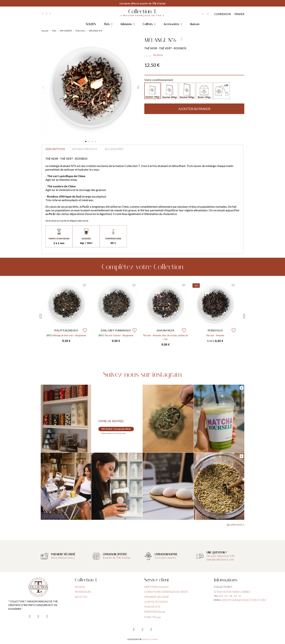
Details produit (85, 149)
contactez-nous (156, 602)
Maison (195, 24)
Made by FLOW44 (150, 639)
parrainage (152, 612)
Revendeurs (83, 592)
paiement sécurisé (157, 597)
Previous (41, 316)
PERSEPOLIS (215, 330)
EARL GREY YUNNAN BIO (116, 330)
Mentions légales (156, 587)
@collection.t (235, 524)
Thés (108, 24)
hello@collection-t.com (220, 559)
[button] (86, 141)
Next (244, 316)
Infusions (128, 24)
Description (55, 149)
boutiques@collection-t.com (244, 600)
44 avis (158, 55)
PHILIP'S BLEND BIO (66, 330)
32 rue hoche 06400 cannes (232, 592)
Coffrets (149, 24)
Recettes (81, 597)
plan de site (152, 607)
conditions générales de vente (166, 592)
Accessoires (173, 24)
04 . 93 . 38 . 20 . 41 (231, 596)
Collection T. (142, 11)
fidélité (150, 617)
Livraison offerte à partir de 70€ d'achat (143, 3)
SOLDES (91, 24)
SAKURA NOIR (165, 330)
